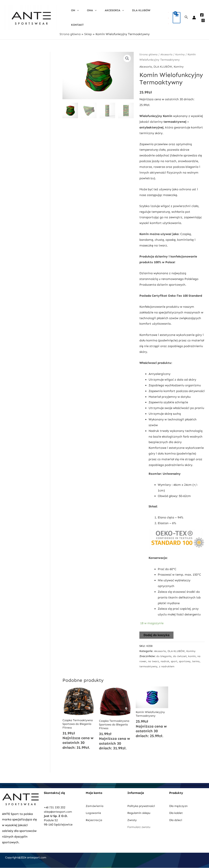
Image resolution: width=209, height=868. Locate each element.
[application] (76, 16)
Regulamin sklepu (140, 813)
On (74, 16)
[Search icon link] (186, 17)
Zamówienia (95, 806)
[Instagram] (203, 19)
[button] (127, 57)
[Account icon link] (194, 17)
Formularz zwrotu (140, 827)
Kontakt (153, 16)
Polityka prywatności (143, 806)
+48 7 (48, 808)
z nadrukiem (178, 664)
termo (143, 664)
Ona (88, 16)
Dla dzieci (176, 820)
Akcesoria (108, 16)
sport (179, 659)
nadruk (170, 659)
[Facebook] (202, 14)
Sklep (88, 32)
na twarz (158, 659)
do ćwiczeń (181, 654)
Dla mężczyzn (180, 806)
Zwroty (132, 820)
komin (194, 654)
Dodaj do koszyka (156, 633)
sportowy (190, 659)
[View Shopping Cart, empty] (177, 16)
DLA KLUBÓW (132, 16)
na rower (145, 659)
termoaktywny (159, 664)
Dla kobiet (177, 813)
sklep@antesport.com (59, 812)
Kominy (181, 52)
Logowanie (94, 813)
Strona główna (70, 32)
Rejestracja (95, 820)
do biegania (164, 654)
